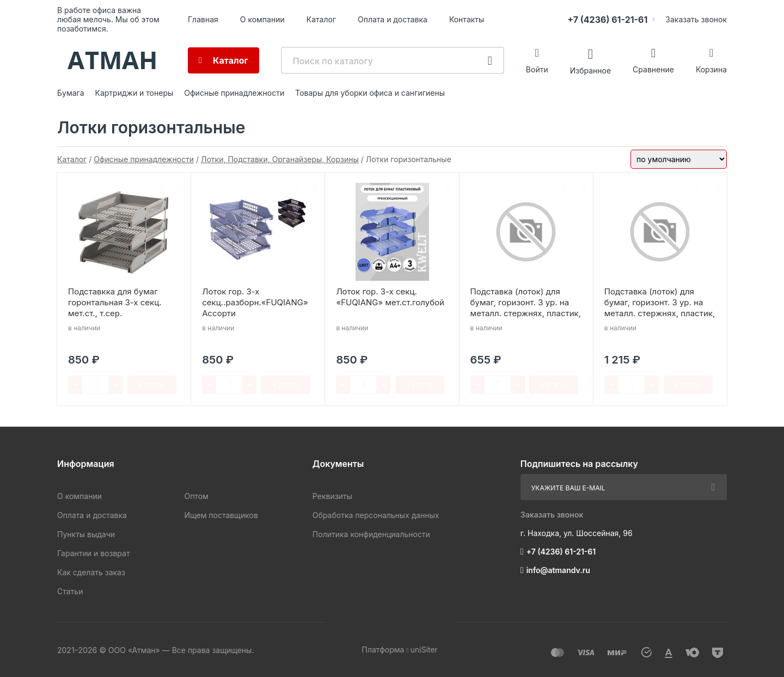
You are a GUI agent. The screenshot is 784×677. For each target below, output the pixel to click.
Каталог (321, 19)
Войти (537, 69)
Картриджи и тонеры (134, 93)
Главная (203, 19)
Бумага (71, 93)
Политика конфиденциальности (371, 534)
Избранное (590, 70)
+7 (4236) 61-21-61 (607, 20)
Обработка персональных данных (376, 515)
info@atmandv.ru (558, 570)
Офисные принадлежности (234, 93)
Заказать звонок (696, 19)
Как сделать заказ (91, 572)
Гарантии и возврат (93, 553)
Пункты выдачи (86, 534)
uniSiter (424, 650)
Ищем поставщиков (221, 515)
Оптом (196, 496)
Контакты (467, 19)
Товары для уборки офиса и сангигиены (370, 93)
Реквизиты (332, 496)
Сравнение (653, 69)
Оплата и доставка (393, 19)
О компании (262, 19)
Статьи (70, 591)
